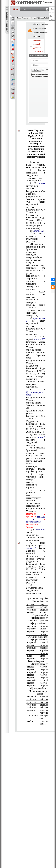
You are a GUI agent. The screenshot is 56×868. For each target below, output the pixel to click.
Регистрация (47, 2)
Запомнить (49, 70)
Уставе (42, 183)
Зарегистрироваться (39, 74)
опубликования (33, 522)
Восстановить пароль (40, 76)
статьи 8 (41, 437)
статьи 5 (31, 548)
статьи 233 (40, 339)
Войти (36, 70)
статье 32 (39, 231)
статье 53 (40, 530)
